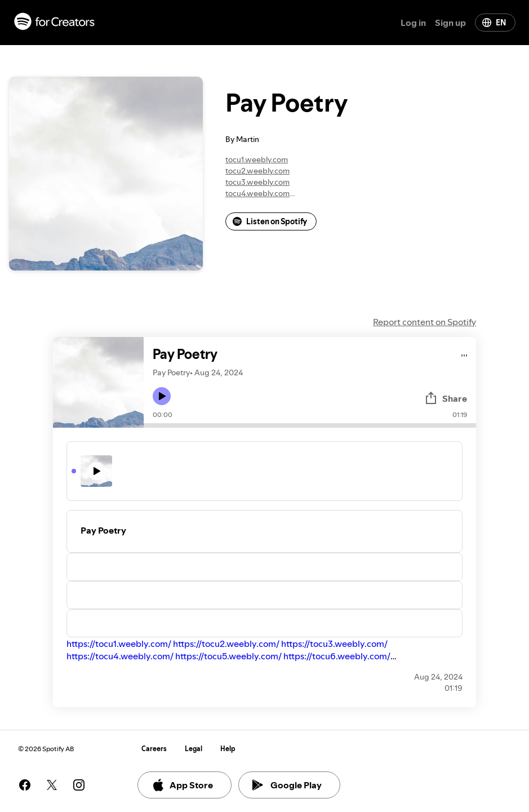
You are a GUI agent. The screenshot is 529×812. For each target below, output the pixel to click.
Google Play (287, 785)
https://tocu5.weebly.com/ (228, 656)
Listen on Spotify (270, 221)
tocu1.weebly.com (257, 159)
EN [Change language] (494, 23)
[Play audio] (464, 354)
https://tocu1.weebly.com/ (119, 644)
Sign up (450, 23)
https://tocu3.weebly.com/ (334, 644)
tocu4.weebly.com (257, 193)
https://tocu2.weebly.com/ (226, 644)
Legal (194, 749)
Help (228, 749)
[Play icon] (162, 396)
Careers (154, 749)
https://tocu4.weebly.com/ (120, 656)
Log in (413, 23)
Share (446, 398)
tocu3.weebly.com (257, 182)
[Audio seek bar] (310, 425)
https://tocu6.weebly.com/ (337, 656)
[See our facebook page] (25, 785)
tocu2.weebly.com (257, 171)
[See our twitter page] (52, 785)
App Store (182, 785)
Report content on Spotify (424, 322)
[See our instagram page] (79, 785)
